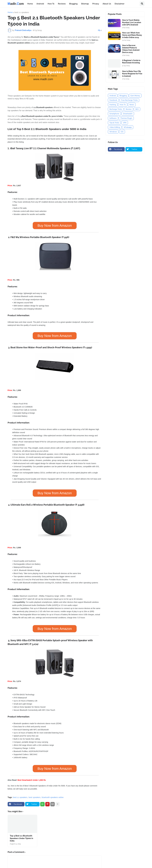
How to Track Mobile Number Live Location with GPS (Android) (132, 22)
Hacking (113, 105)
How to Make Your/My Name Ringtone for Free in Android (132, 74)
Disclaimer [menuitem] (120, 4)
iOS (122, 132)
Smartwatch (128, 114)
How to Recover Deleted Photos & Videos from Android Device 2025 (131, 49)
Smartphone (114, 114)
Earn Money (135, 96)
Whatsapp (128, 127)
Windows (113, 132)
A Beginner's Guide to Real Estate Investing (131, 62)
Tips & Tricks (114, 123)
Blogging (123, 96)
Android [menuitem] (40, 4)
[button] (142, 4)
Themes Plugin (126, 118)
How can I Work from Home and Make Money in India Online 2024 (132, 35)
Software (113, 118)
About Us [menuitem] (107, 4)
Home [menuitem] (30, 4)
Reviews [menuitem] (62, 4)
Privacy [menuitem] (96, 4)
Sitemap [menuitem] (85, 4)
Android (113, 96)
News (132, 105)
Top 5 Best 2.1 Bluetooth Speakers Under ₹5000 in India (21, 838)
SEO (137, 109)
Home (10, 12)
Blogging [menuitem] (73, 4)
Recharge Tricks (116, 109)
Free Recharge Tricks (129, 100)
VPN (125, 123)
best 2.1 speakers (22, 12)
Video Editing (115, 127)
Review (129, 109)
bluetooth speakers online (53, 797)
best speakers (35, 797)
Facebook (113, 100)
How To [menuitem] (51, 4)
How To (123, 105)
